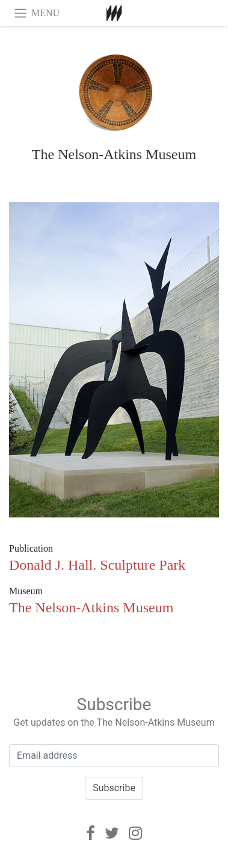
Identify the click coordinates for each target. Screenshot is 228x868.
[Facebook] (91, 833)
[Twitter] (112, 833)
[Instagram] (135, 833)
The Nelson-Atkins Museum (114, 154)
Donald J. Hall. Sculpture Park (97, 565)
